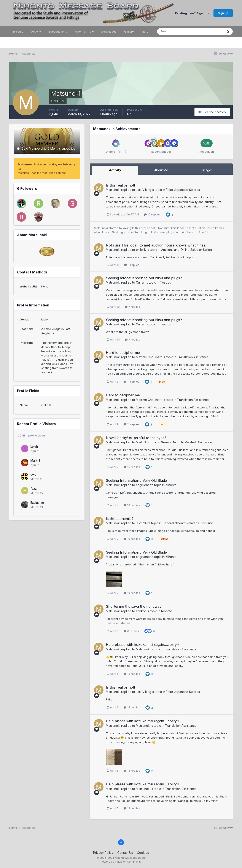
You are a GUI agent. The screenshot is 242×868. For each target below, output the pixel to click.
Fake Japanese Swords (183, 190)
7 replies (132, 307)
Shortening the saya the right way (134, 606)
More (145, 31)
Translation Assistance (193, 357)
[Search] (176, 31)
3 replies (132, 265)
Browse (18, 31)
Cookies (143, 853)
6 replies (131, 631)
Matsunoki (113, 190)
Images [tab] (208, 170)
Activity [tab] (115, 170)
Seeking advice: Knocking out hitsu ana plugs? (144, 232)
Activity (36, 31)
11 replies (131, 381)
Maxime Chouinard (149, 357)
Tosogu (166, 282)
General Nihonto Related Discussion (186, 442)
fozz (34, 489)
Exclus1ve (37, 503)
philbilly (141, 250)
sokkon (141, 611)
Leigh (34, 447)
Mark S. (36, 461)
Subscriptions (58, 31)
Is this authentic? (120, 519)
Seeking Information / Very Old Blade (136, 480)
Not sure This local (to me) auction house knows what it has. (156, 245)
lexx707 (142, 523)
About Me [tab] (161, 170)
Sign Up (223, 13)
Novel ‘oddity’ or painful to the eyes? (136, 438)
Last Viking (144, 190)
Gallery (129, 31)
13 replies (132, 674)
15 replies (152, 214)
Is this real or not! (120, 185)
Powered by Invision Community (121, 862)
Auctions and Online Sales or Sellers (187, 250)
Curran (141, 282)
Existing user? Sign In (192, 13)
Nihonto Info (84, 31)
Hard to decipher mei (123, 353)
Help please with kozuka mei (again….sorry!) (142, 645)
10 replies (132, 505)
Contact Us (125, 853)
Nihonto (171, 485)
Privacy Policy (103, 853)
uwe (33, 475)
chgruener (143, 485)
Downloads (109, 31)
